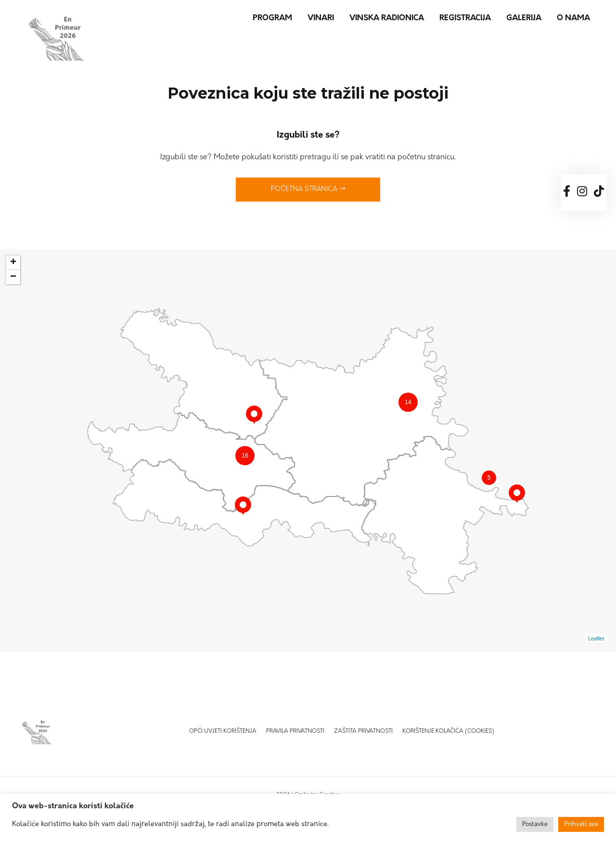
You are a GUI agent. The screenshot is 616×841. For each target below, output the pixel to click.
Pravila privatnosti (295, 731)
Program (272, 18)
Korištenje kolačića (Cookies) (448, 731)
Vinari (321, 18)
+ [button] (13, 263)
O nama (573, 18)
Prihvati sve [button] (581, 824)
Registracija (465, 18)
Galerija (524, 18)
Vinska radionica (387, 18)
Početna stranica (308, 189)
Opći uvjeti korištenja (223, 731)
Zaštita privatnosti (363, 731)
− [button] (13, 277)
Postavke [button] (535, 824)
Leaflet (596, 638)
